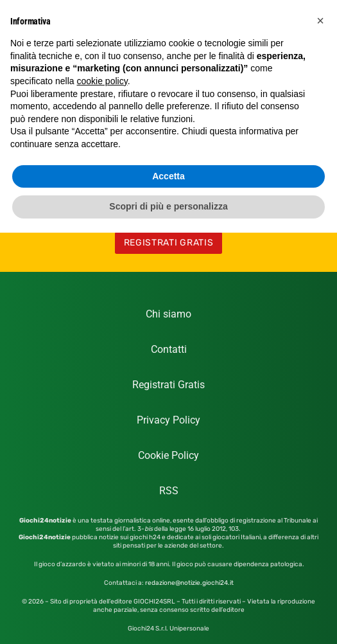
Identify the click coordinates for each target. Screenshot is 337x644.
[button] (320, 21)
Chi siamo (168, 314)
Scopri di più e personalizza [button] (168, 206)
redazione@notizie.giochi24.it (189, 583)
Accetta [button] (168, 176)
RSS (169, 491)
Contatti (169, 349)
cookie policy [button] (102, 81)
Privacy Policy (168, 420)
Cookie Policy (168, 455)
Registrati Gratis (168, 385)
